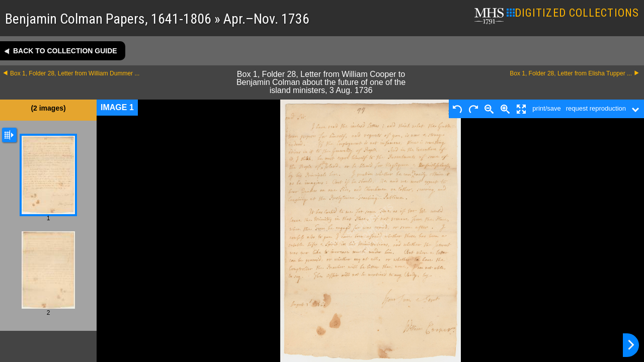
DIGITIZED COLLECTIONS (573, 13)
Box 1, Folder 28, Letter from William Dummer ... (75, 73)
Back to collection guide (65, 51)
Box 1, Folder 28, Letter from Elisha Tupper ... (571, 73)
